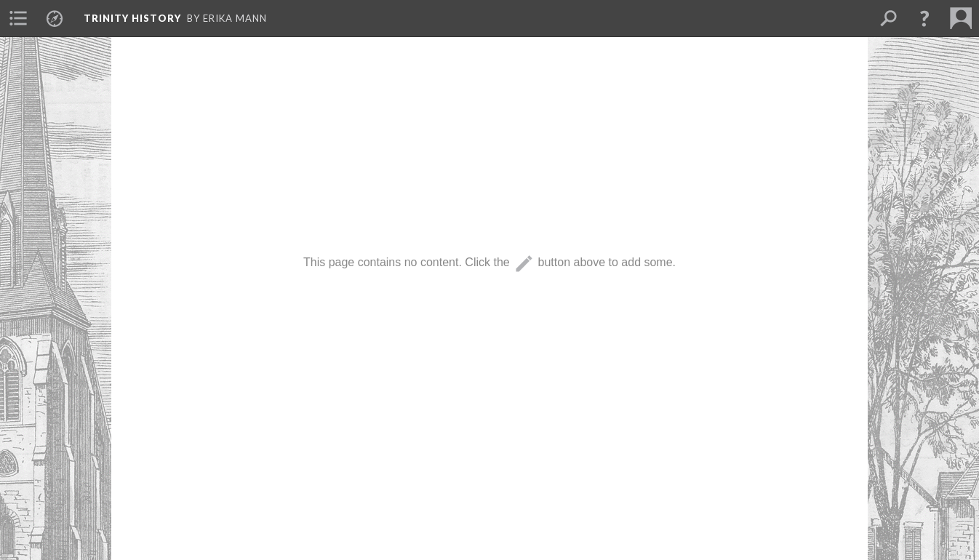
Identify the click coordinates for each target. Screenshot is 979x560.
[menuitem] (18, 18)
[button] (924, 18)
